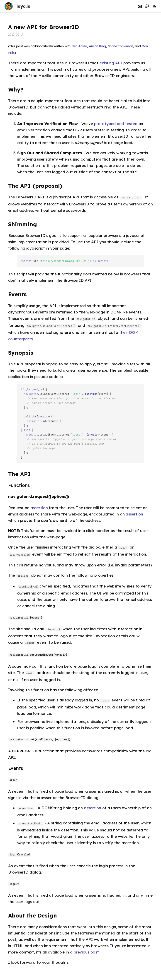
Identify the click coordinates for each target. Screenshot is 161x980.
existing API (111, 63)
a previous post (84, 952)
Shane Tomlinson (121, 46)
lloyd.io (23, 6)
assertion (39, 508)
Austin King (97, 46)
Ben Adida (79, 46)
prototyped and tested (116, 124)
